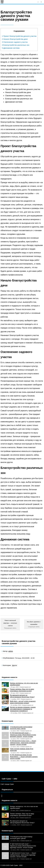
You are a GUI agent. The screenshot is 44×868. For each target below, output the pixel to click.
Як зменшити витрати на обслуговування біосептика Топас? (22, 696)
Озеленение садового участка (15, 42)
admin (11, 651)
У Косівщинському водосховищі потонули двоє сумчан (21, 728)
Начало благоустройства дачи (15, 39)
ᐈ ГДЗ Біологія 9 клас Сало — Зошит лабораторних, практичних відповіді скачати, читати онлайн (23, 743)
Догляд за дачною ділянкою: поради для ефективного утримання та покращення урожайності (23, 709)
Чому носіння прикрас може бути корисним (22, 750)
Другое (14, 665)
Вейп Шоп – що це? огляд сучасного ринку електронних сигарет (23, 702)
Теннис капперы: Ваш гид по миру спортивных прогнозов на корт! (22, 690)
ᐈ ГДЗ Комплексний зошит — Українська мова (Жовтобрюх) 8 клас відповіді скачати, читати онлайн (23, 735)
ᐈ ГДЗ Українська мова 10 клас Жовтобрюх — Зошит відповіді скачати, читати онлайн (24, 757)
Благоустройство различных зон (16, 45)
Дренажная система (11, 48)
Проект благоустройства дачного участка (19, 36)
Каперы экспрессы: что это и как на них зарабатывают (24, 684)
